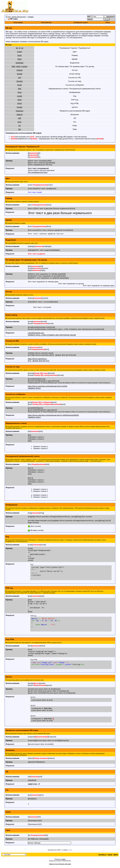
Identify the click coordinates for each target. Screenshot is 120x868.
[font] (20, 59)
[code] (19, 96)
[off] (20, 118)
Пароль (90, 19)
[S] (19, 126)
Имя (89, 16)
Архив (110, 855)
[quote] (20, 107)
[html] (20, 103)
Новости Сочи (54, 864)
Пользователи (46, 22)
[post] (20, 85)
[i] (19, 48)
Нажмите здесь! (34, 388)
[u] (22, 48)
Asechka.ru (102, 855)
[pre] (20, 122)
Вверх (116, 855)
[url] (20, 78)
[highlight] (20, 63)
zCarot (63, 860)
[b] (17, 48)
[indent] (20, 70)
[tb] (20, 129)
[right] (18, 66)
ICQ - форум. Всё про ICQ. (17, 17)
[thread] (20, 81)
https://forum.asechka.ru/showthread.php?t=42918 (47, 386)
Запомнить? (110, 17)
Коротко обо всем (65, 864)
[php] (20, 100)
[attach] (20, 115)
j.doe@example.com (36, 333)
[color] (19, 52)
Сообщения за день (81, 22)
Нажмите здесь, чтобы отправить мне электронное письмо (52, 335)
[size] (20, 55)
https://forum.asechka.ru (37, 359)
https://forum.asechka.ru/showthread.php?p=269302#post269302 (53, 415)
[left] (13, 66)
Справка (31, 17)
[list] (20, 89)
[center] (24, 66)
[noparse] (20, 111)
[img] (20, 92)
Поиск (108, 22)
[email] (20, 74)
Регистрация (18, 22)
